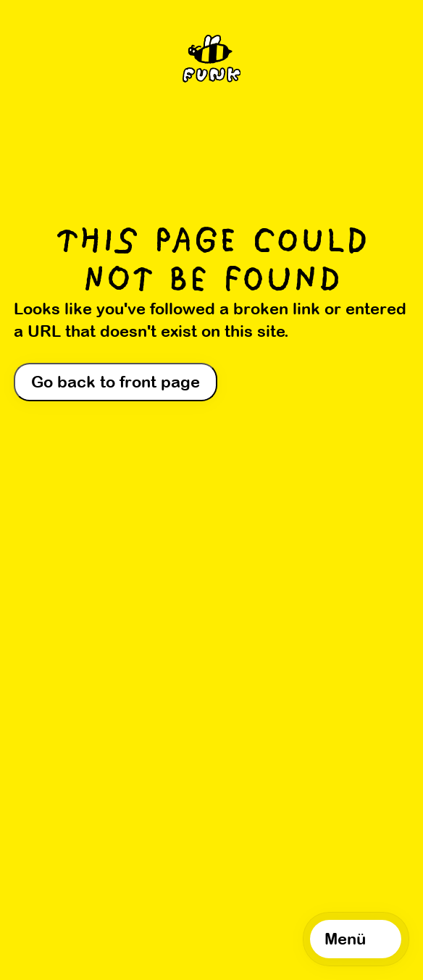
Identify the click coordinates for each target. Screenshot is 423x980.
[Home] (212, 62)
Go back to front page (116, 382)
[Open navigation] (356, 939)
